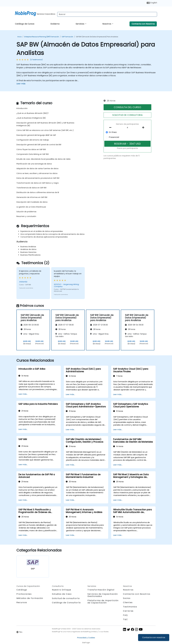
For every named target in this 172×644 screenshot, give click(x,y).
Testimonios (130, 607)
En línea (113, 132)
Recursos (22, 602)
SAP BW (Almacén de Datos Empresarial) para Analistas (97, 37)
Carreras (128, 611)
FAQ (125, 615)
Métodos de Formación (30, 598)
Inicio (20, 37)
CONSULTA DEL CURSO (127, 107)
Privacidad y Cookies (86, 638)
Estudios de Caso (62, 594)
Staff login (86, 643)
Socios (127, 598)
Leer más (21, 84)
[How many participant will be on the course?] (128, 128)
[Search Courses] (107, 14)
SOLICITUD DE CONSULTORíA (127, 115)
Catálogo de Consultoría (66, 603)
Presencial (114, 137)
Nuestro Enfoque (62, 590)
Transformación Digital (101, 590)
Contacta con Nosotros (143, 24)
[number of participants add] (144, 128)
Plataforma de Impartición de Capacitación (103, 602)
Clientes (128, 602)
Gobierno (55, 24)
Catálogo (22, 590)
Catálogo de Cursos (25, 24)
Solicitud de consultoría (66, 598)
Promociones (24, 594)
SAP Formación (67, 37)
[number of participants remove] (111, 128)
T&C (125, 619)
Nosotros (107, 24)
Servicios (80, 24)
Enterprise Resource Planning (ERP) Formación (42, 37)
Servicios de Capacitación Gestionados (103, 595)
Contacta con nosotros (154, 637)
